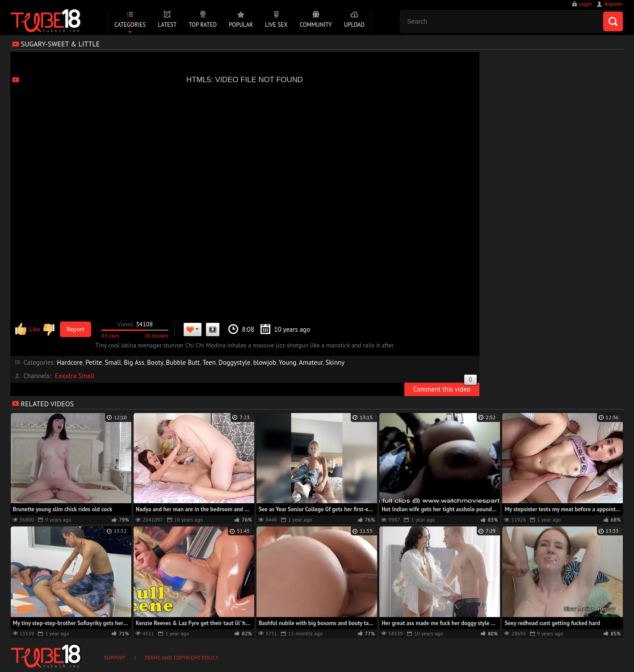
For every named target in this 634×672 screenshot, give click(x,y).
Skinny (335, 362)
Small (113, 362)
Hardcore (70, 362)
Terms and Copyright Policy (181, 657)
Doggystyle (234, 362)
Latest (167, 25)
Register (613, 4)
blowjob (265, 362)
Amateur (311, 362)
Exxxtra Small (75, 376)
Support (115, 657)
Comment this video (445, 388)
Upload (354, 25)
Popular (241, 25)
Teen (209, 362)
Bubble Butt (183, 362)
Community (316, 25)
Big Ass (134, 362)
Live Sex (276, 25)
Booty (155, 362)
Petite (94, 362)
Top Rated (203, 25)
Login (586, 4)
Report (76, 329)
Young (288, 362)
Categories (130, 25)
